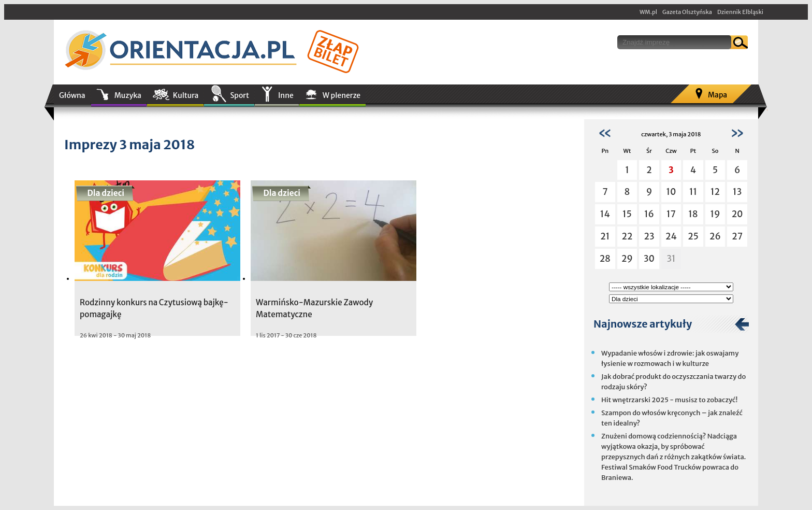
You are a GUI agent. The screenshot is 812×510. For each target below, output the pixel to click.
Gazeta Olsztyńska (687, 12)
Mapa (717, 95)
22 (627, 236)
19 (715, 214)
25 (693, 236)
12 (715, 192)
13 (737, 192)
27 (737, 236)
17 (671, 214)
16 (649, 214)
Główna (72, 95)
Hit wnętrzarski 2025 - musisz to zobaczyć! (669, 400)
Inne (286, 95)
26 (715, 236)
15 (627, 214)
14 (605, 214)
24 (671, 236)
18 (693, 214)
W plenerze (342, 95)
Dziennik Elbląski (740, 12)
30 (649, 259)
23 (649, 236)
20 (737, 214)
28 (605, 259)
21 (605, 236)
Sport (239, 95)
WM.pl (648, 12)
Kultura (186, 95)
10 (671, 192)
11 (693, 192)
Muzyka (128, 95)
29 (627, 259)
